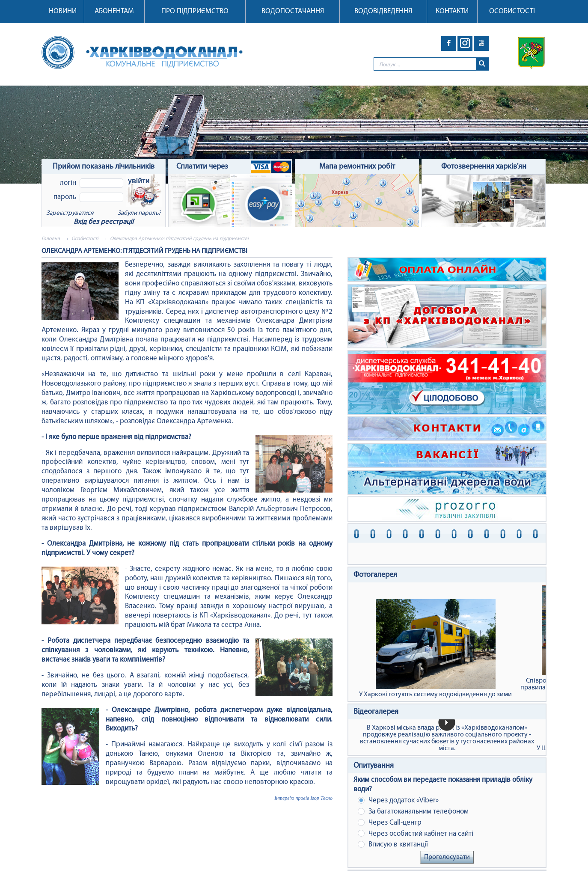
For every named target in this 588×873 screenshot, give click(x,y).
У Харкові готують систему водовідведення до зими (435, 649)
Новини (63, 11)
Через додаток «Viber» (398, 800)
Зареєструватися (70, 213)
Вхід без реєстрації (104, 222)
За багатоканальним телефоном (413, 812)
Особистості (512, 11)
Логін (68, 183)
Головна (51, 239)
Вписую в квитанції (393, 845)
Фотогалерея (375, 575)
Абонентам (114, 11)
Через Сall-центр (390, 823)
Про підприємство (195, 11)
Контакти (452, 11)
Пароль (65, 197)
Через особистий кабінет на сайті (416, 833)
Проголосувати (447, 857)
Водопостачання (293, 11)
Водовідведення (383, 11)
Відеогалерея (376, 712)
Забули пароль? (139, 213)
